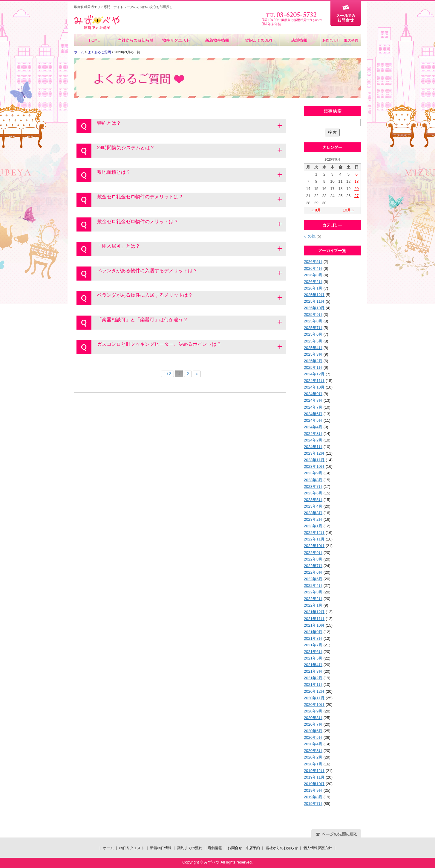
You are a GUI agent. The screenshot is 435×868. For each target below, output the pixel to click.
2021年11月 (314, 619)
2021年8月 (313, 638)
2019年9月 (313, 790)
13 (356, 181)
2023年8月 (313, 480)
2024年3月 (313, 434)
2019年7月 (313, 804)
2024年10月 (314, 387)
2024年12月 (314, 374)
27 (356, 196)
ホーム (95, 40)
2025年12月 (314, 295)
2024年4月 (313, 427)
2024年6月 (313, 414)
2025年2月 (313, 361)
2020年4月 (313, 744)
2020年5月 (313, 737)
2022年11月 (314, 539)
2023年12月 (314, 453)
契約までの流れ (258, 40)
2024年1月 (313, 447)
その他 (310, 236)
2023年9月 (313, 473)
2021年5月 (313, 658)
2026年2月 (313, 282)
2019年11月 (314, 777)
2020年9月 (313, 711)
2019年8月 (313, 797)
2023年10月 (314, 466)
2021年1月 (313, 684)
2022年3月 (313, 592)
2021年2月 (313, 678)
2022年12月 (314, 533)
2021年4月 (313, 665)
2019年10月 (314, 784)
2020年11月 (314, 698)
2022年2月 (313, 599)
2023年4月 (313, 506)
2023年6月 (313, 493)
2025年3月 (313, 354)
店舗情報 (299, 40)
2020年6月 (313, 731)
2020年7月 (313, 724)
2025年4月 (313, 348)
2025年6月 (313, 334)
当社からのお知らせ (135, 40)
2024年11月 (314, 381)
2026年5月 (313, 262)
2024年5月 (313, 420)
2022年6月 (313, 572)
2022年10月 (314, 546)
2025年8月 (313, 321)
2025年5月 (313, 341)
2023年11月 (314, 460)
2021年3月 (313, 671)
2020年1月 (313, 764)
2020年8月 (313, 718)
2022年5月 (313, 579)
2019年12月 (314, 771)
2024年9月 (313, 394)
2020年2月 (313, 757)
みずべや (97, 22)
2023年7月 (313, 486)
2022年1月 (313, 605)
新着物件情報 (217, 40)
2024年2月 (313, 440)
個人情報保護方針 (318, 848)
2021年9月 (313, 632)
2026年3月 (313, 275)
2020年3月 (313, 751)
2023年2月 (313, 519)
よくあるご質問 (99, 52)
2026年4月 (313, 268)
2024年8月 (313, 400)
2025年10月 (314, 308)
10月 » (348, 210)
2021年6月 (313, 652)
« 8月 (316, 210)
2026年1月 (313, 288)
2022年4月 (313, 585)
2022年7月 (313, 566)
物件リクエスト (176, 40)
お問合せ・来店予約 (340, 40)
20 (356, 189)
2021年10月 (314, 625)
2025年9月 (313, 315)
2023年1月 (313, 526)
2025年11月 (314, 301)
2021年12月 (314, 612)
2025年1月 (313, 367)
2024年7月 (313, 407)
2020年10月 (314, 705)
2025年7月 (313, 328)
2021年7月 (313, 645)
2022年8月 (313, 559)
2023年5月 (313, 500)
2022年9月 (313, 553)
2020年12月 (314, 691)
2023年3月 (313, 513)
